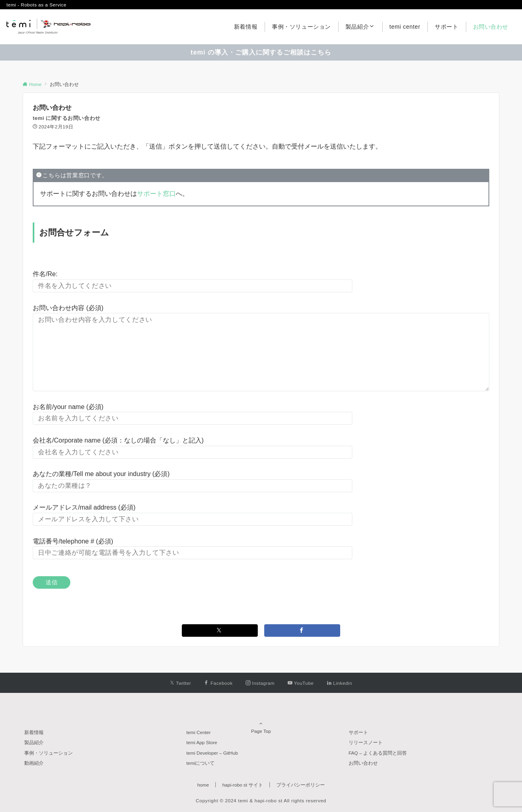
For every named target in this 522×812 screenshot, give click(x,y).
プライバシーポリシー (301, 785)
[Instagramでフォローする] (260, 683)
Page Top (261, 720)
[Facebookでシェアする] (302, 631)
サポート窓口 (156, 194)
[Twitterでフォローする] (180, 683)
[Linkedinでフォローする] (340, 683)
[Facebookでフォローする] (218, 683)
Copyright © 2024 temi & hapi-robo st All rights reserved (261, 800)
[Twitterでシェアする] (220, 631)
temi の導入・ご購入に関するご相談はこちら (261, 52)
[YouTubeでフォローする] (301, 683)
